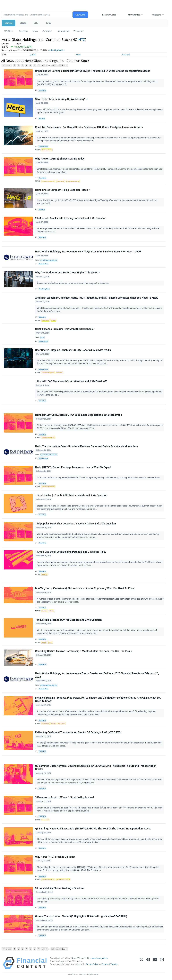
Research (126, 55)
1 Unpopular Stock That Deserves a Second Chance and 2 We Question (75, 524)
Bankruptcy (45, 820)
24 (53, 65)
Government (60, 181)
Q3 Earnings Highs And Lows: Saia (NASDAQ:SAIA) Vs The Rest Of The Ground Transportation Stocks (93, 829)
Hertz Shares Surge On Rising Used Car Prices (63, 190)
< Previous (7, 65)
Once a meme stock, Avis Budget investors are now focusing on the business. (73, 283)
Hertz (42, 337)
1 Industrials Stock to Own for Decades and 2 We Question (68, 620)
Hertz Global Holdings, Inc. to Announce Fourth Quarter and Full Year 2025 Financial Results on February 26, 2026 (97, 675)
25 (58, 65)
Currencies (47, 31)
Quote (33, 55)
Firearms (44, 574)
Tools (49, 23)
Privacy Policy (92, 964)
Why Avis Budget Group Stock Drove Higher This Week (67, 273)
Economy (59, 373)
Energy (44, 642)
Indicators (156, 15)
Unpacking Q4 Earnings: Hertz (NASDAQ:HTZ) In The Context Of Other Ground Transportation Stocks (93, 71)
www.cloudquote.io (99, 958)
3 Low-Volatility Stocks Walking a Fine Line (60, 888)
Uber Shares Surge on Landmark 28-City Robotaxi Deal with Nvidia (73, 350)
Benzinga (42, 118)
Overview (23, 31)
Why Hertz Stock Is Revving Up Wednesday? (62, 99)
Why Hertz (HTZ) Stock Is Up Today (55, 857)
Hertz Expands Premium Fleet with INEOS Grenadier (65, 329)
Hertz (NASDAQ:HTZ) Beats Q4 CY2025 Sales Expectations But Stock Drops (79, 415)
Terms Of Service (110, 964)
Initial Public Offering (73, 181)
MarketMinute (43, 147)
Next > (64, 65)
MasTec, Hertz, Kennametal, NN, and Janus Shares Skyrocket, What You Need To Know (85, 588)
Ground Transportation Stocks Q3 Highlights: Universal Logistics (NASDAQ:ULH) (81, 916)
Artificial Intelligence (48, 181)
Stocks (23, 23)
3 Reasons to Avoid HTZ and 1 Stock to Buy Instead (64, 797)
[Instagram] (162, 963)
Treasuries (78, 31)
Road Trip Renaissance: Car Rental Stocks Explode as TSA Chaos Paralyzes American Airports (89, 127)
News (35, 31)
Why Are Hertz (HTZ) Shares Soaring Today (60, 159)
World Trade (61, 724)
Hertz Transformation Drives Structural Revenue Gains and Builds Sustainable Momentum (87, 446)
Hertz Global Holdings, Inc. (49, 260)
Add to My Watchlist (56, 50)
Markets (8, 23)
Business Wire (43, 264)
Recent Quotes (109, 15)
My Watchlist (134, 15)
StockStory (42, 90)
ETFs (36, 23)
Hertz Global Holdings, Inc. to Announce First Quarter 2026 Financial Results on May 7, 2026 (88, 252)
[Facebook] (148, 963)
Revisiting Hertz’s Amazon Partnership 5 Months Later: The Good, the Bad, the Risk (84, 651)
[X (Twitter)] (141, 963)
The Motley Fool (44, 289)
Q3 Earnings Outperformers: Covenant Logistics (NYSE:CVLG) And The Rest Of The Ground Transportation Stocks (96, 768)
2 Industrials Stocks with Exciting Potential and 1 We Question (71, 218)
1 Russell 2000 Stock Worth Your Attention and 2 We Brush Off (71, 381)
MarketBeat (43, 665)
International (63, 31)
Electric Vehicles (47, 150)
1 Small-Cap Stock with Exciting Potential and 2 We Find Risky (71, 552)
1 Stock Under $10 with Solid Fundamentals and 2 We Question (71, 496)
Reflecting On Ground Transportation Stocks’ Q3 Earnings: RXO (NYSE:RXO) (78, 732)
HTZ (82, 39)
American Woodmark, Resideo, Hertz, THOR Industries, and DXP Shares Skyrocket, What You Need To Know (97, 298)
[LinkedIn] (155, 963)
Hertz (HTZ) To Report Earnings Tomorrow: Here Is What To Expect (73, 467)
